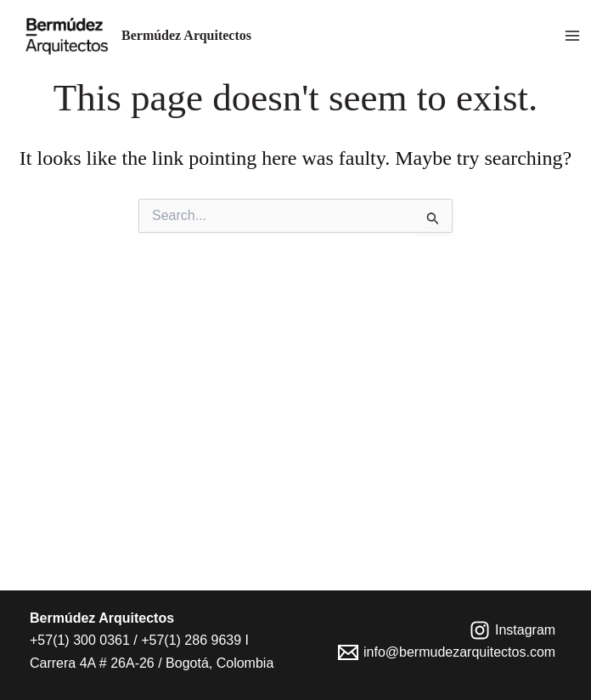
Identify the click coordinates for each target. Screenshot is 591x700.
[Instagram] (513, 630)
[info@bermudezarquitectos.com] (447, 652)
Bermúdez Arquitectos (186, 35)
